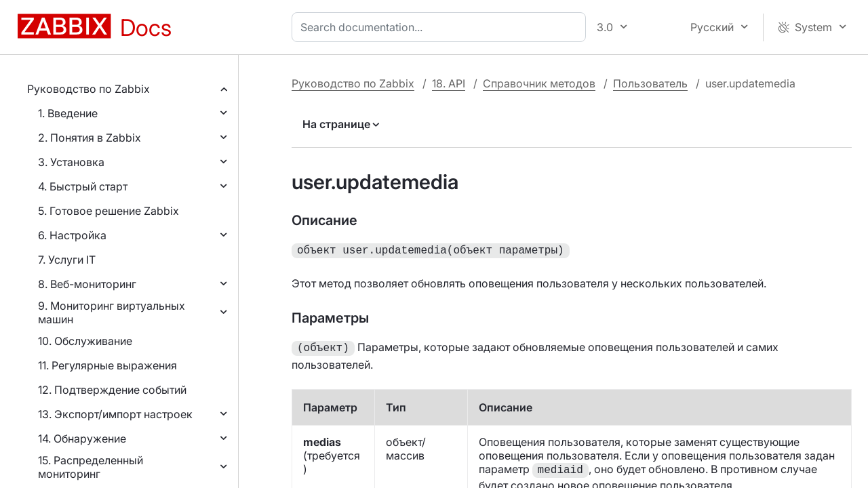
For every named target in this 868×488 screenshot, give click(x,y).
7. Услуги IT (67, 260)
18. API (449, 83)
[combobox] (441, 27)
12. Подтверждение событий (112, 390)
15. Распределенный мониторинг (91, 467)
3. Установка (71, 162)
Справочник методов (539, 83)
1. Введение (68, 113)
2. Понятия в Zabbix (90, 138)
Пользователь (650, 83)
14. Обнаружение (82, 439)
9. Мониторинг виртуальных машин (112, 312)
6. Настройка (72, 235)
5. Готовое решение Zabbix (108, 211)
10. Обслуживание (85, 341)
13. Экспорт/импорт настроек (115, 414)
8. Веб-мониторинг (87, 284)
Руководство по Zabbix (88, 89)
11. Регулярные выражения (107, 365)
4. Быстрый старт (83, 186)
